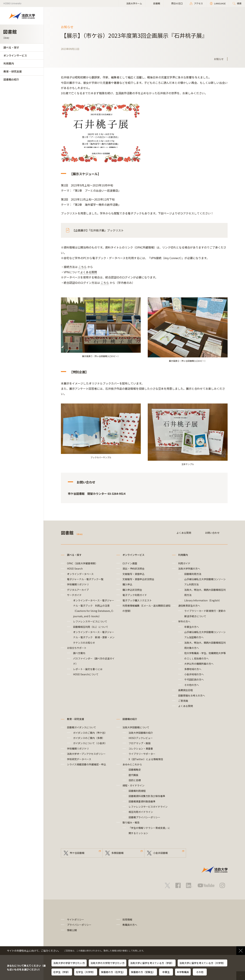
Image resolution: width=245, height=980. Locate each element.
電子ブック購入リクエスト (137, 600)
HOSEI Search (75, 569)
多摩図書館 (117, 853)
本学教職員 (183, 972)
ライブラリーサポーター (142, 754)
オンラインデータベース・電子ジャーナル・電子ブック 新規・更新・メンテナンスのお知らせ (94, 637)
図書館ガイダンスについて (82, 727)
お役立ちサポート (77, 648)
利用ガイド (184, 563)
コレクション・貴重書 (141, 749)
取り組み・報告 (131, 822)
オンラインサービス (15, 55)
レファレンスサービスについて (90, 621)
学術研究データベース (79, 759)
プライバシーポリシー (79, 925)
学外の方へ (184, 621)
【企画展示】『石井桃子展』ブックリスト (98, 230)
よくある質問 (89, 272)
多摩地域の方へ (193, 669)
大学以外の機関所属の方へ (199, 664)
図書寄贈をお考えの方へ (192, 695)
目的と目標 (135, 780)
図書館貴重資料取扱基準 (142, 801)
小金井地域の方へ (194, 674)
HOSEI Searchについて (86, 674)
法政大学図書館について (136, 727)
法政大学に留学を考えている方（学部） (152, 963)
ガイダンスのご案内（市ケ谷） (90, 733)
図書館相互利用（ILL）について (91, 627)
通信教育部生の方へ (189, 606)
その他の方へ (192, 685)
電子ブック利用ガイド (135, 595)
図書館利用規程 (137, 791)
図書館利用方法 (193, 574)
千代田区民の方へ (194, 679)
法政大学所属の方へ (189, 569)
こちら (82, 267)
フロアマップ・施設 (140, 743)
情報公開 (72, 930)
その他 (200, 972)
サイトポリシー (76, 919)
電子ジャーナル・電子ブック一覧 (85, 579)
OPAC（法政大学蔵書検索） (82, 563)
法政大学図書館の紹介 (141, 733)
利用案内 (9, 63)
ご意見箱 (183, 701)
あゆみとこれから (132, 764)
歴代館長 (133, 775)
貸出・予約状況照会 (133, 569)
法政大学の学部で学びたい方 (69, 963)
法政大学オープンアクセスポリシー (86, 754)
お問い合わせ (212, 533)
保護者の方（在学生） (113, 972)
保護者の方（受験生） (143, 972)
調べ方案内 (79, 653)
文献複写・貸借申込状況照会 (138, 579)
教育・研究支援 (13, 71)
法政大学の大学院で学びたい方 (108, 963)
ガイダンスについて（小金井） (90, 743)
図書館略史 (135, 770)
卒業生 (166, 972)
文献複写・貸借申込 (133, 574)
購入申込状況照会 (132, 590)
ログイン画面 (130, 563)
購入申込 (127, 584)
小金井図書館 (160, 853)
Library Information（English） (203, 600)
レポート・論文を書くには (88, 669)
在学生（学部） (62, 972)
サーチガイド (74, 595)
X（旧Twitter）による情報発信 (146, 759)
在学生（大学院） (86, 972)
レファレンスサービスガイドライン (148, 807)
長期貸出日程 (185, 690)
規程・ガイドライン (133, 785)
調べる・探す (11, 47)
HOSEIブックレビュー (141, 738)
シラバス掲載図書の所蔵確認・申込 (86, 764)
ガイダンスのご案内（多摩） (89, 738)
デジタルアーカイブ (78, 590)
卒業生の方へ (192, 627)
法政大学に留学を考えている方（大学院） (202, 963)
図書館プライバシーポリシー (144, 817)
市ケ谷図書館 (77, 853)
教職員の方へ (130, 925)
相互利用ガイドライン (141, 812)
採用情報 (127, 919)
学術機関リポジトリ (78, 584)
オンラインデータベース (80, 574)
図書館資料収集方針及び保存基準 (147, 796)
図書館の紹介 (11, 79)
